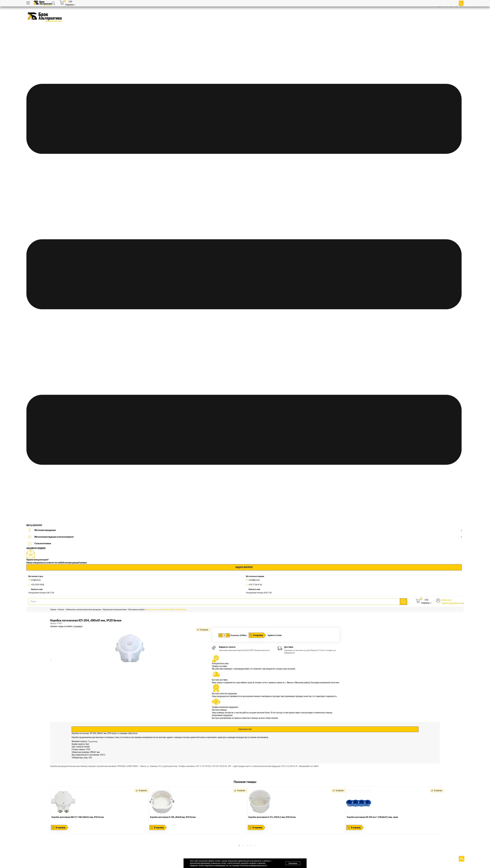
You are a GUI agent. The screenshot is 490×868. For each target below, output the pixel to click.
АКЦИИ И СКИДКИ (36, 548)
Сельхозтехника (40, 543)
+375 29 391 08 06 (38, 585)
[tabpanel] (99, 810)
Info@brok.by (36, 580)
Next (446, 815)
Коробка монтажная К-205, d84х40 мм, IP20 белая (173, 817)
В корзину (258, 635)
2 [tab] (243, 845)
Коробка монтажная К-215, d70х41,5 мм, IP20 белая (272, 817)
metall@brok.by (254, 580)
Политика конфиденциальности (253, 866)
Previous (48, 815)
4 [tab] (251, 845)
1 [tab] (239, 845)
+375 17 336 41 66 (255, 585)
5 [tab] (255, 845)
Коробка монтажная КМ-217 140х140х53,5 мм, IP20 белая (78, 817)
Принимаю (293, 863)
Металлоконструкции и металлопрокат (245, 537)
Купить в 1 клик (275, 635)
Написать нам (37, 589)
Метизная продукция (245, 530)
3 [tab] (247, 845)
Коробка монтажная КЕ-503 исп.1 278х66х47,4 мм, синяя (372, 817)
